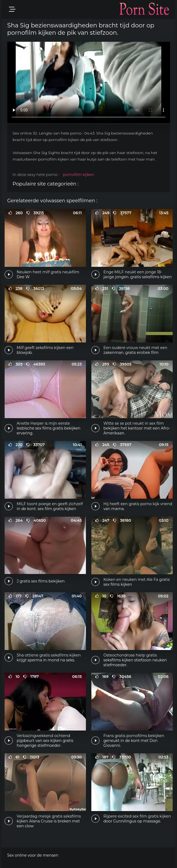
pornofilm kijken (78, 175)
